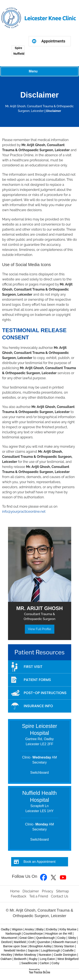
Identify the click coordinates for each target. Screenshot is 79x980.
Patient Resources (39, 652)
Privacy (48, 891)
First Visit (33, 667)
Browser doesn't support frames (50, 56)
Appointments (53, 41)
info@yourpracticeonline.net (24, 512)
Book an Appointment (39, 862)
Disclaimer (31, 891)
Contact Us (60, 896)
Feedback (19, 896)
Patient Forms (37, 680)
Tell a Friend (39, 896)
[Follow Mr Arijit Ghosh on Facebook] (44, 877)
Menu (39, 72)
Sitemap (62, 891)
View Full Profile (39, 629)
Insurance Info (38, 706)
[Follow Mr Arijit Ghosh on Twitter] (53, 877)
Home (15, 891)
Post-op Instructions (45, 693)
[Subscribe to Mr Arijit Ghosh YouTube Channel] (63, 877)
